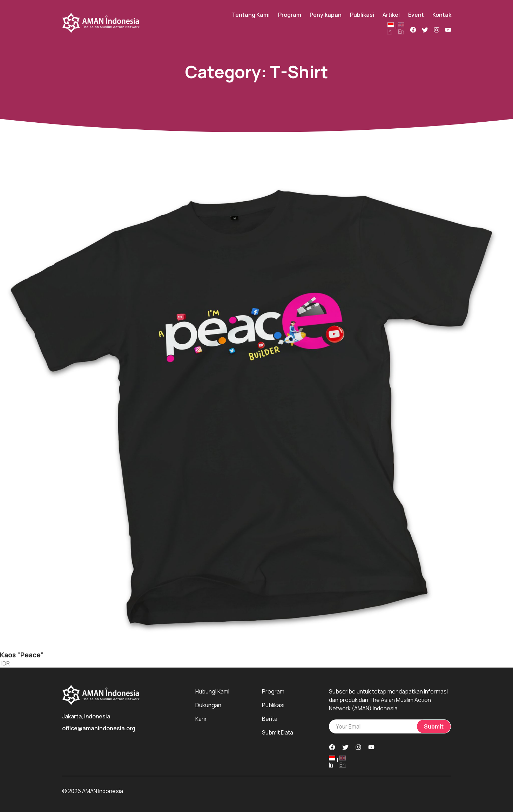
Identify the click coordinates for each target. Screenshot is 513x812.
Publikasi (362, 15)
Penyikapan (326, 15)
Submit (434, 726)
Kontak (442, 15)
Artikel (391, 15)
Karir (201, 719)
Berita (270, 719)
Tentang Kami (251, 15)
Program (290, 15)
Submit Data (278, 732)
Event (416, 15)
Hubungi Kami (212, 691)
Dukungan (208, 705)
